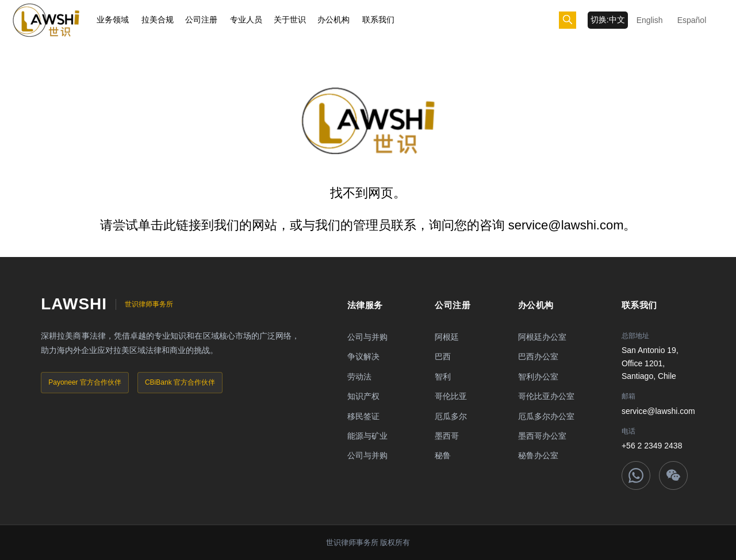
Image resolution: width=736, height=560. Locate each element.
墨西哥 (447, 436)
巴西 (443, 356)
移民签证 (363, 416)
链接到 (195, 225)
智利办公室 (538, 377)
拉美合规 (158, 20)
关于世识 (290, 20)
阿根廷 (447, 337)
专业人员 (246, 20)
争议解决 (363, 356)
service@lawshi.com (658, 411)
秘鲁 (443, 455)
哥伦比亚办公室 (546, 396)
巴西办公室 (538, 356)
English (650, 20)
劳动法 (359, 377)
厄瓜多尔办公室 (546, 416)
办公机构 (333, 20)
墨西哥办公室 (542, 436)
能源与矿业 (367, 436)
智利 (443, 377)
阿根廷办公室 (542, 337)
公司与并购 (367, 337)
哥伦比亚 (451, 396)
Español (692, 20)
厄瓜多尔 (451, 416)
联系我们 (378, 20)
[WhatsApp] (636, 475)
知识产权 (363, 396)
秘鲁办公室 (538, 455)
